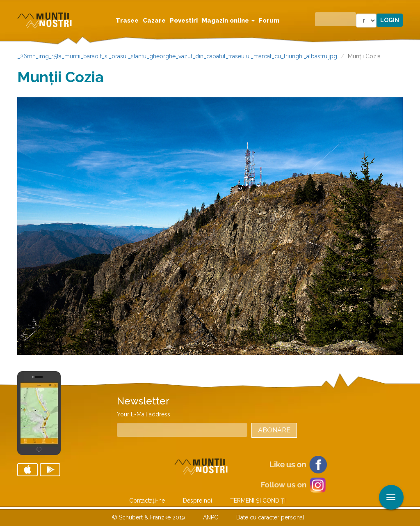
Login (390, 20)
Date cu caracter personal (270, 517)
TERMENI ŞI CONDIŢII (258, 501)
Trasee (127, 21)
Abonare (274, 430)
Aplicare (414, 7)
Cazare (154, 21)
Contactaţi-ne (147, 501)
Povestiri (184, 21)
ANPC (211, 517)
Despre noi (197, 501)
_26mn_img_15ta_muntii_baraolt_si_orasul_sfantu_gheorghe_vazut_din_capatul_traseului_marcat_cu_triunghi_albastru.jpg (177, 56)
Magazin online (228, 21)
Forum (269, 21)
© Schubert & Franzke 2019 (148, 517)
